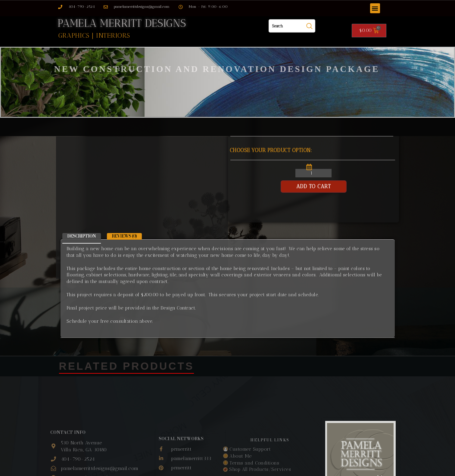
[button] (375, 8)
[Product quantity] (313, 173)
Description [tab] (81, 236)
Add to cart (314, 186)
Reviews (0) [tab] (124, 236)
